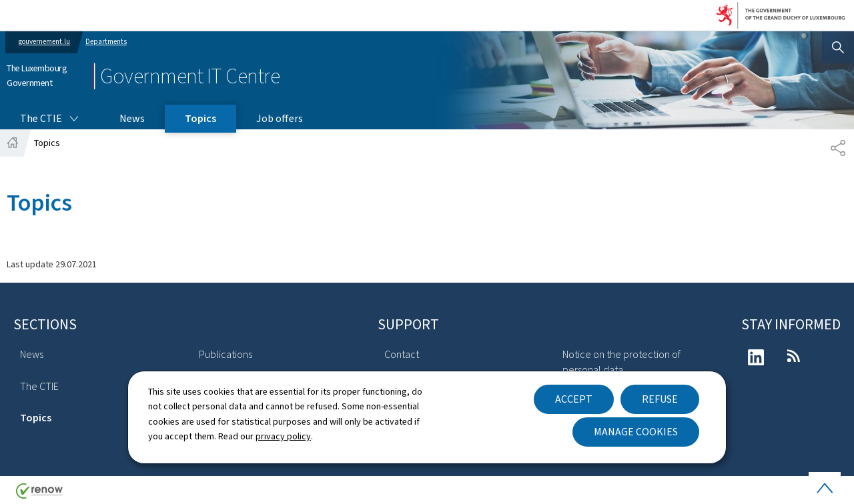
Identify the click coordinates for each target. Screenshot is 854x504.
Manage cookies (636, 432)
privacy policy (283, 436)
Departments (106, 42)
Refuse (660, 399)
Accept (574, 399)
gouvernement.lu (44, 42)
